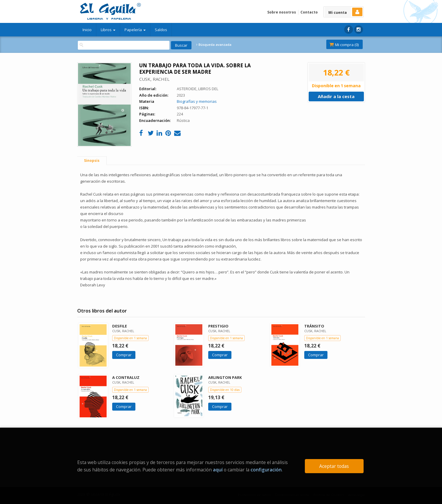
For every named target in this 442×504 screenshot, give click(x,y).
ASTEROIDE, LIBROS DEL (198, 89)
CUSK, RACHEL (154, 79)
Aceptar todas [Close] (334, 466)
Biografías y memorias (197, 101)
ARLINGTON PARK (225, 377)
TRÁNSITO (314, 326)
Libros (108, 30)
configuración (266, 470)
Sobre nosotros (282, 12)
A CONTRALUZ (126, 377)
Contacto (309, 12)
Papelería (135, 30)
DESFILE (120, 326)
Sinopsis (92, 161)
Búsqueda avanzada (214, 45)
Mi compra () (344, 45)
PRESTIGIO (218, 326)
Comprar (124, 355)
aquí (218, 470)
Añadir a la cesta (336, 96)
